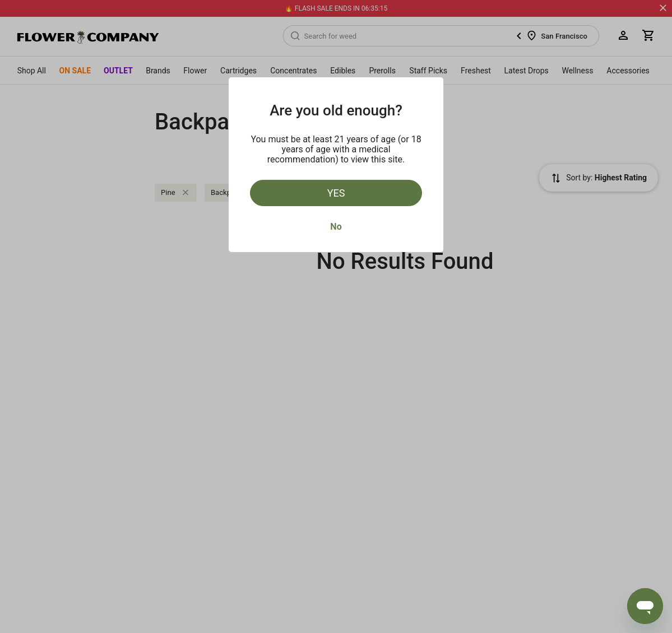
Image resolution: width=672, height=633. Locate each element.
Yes (336, 193)
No (336, 227)
